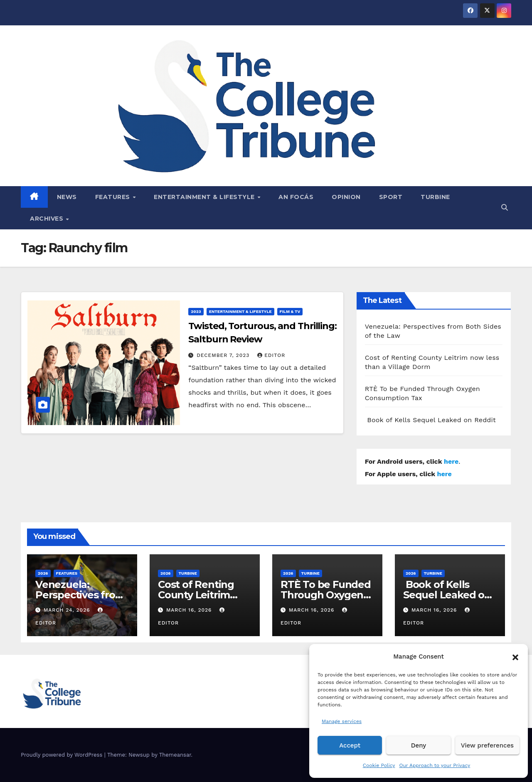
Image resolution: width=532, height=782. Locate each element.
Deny (419, 745)
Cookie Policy (379, 765)
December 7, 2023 (224, 355)
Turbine (435, 197)
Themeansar (175, 755)
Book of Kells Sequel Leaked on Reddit (430, 420)
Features (114, 197)
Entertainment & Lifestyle (205, 197)
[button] (515, 657)
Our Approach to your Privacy (435, 765)
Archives (48, 219)
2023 (196, 311)
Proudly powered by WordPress (63, 755)
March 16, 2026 (190, 610)
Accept (350, 745)
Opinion (346, 197)
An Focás (296, 197)
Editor (271, 355)
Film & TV (290, 311)
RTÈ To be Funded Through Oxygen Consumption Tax (326, 595)
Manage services (342, 721)
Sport (391, 197)
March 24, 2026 (68, 610)
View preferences (487, 745)
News (67, 197)
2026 (43, 573)
